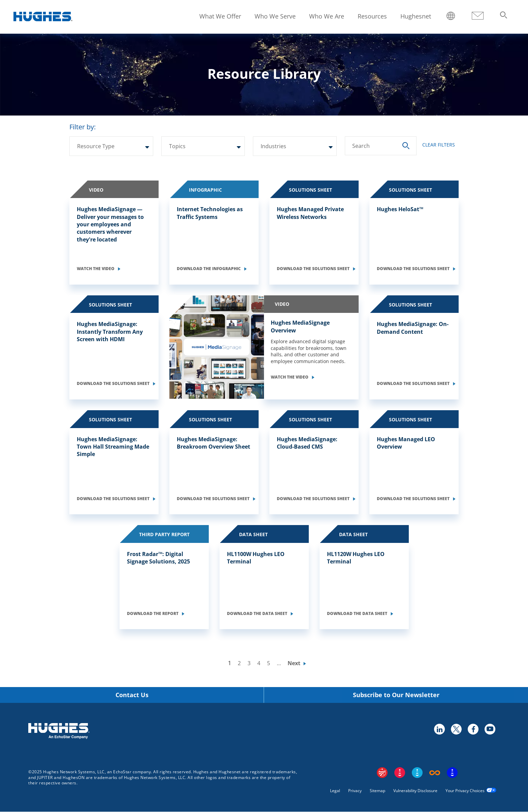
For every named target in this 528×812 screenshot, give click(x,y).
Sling (417, 773)
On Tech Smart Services (452, 773)
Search (361, 146)
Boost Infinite (435, 773)
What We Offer (220, 16)
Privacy (355, 791)
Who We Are (327, 16)
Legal (335, 791)
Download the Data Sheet (258, 613)
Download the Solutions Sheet (314, 269)
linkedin (439, 729)
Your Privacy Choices (465, 791)
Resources (372, 16)
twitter (456, 729)
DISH (400, 773)
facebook (473, 729)
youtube (490, 729)
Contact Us (132, 695)
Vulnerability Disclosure (415, 791)
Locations (451, 17)
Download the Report (153, 613)
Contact (477, 16)
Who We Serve (275, 16)
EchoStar (382, 773)
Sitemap (377, 791)
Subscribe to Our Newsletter (396, 695)
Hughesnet (416, 16)
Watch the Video (96, 269)
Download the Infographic (209, 269)
